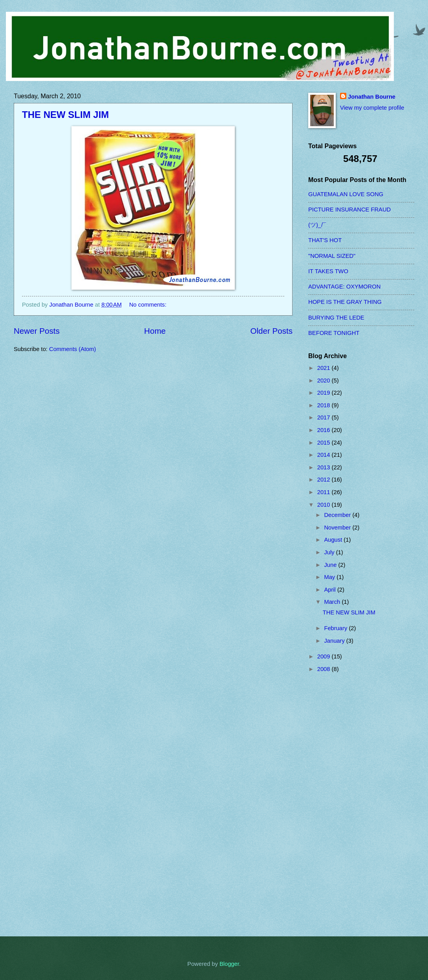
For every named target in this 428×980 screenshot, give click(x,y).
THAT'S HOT (325, 240)
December (338, 515)
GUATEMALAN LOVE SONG (346, 194)
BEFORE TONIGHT (334, 333)
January (335, 641)
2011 (325, 492)
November (338, 528)
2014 (325, 455)
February (336, 628)
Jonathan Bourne (372, 97)
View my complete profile (372, 108)
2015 (325, 443)
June (331, 565)
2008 (325, 669)
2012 (325, 480)
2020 (325, 381)
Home (155, 331)
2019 (325, 393)
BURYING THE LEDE (336, 318)
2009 (325, 656)
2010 (325, 505)
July (330, 552)
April (331, 590)
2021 (325, 368)
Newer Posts (37, 331)
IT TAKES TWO (328, 271)
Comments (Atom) (72, 349)
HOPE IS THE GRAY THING (345, 302)
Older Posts (271, 331)
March (333, 602)
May (330, 577)
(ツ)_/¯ (317, 225)
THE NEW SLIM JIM (65, 115)
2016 (325, 430)
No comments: (149, 305)
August (334, 540)
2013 (325, 467)
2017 (325, 417)
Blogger (229, 964)
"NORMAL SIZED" (332, 256)
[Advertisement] (340, 805)
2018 (325, 405)
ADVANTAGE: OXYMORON (344, 287)
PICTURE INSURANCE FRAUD (349, 210)
